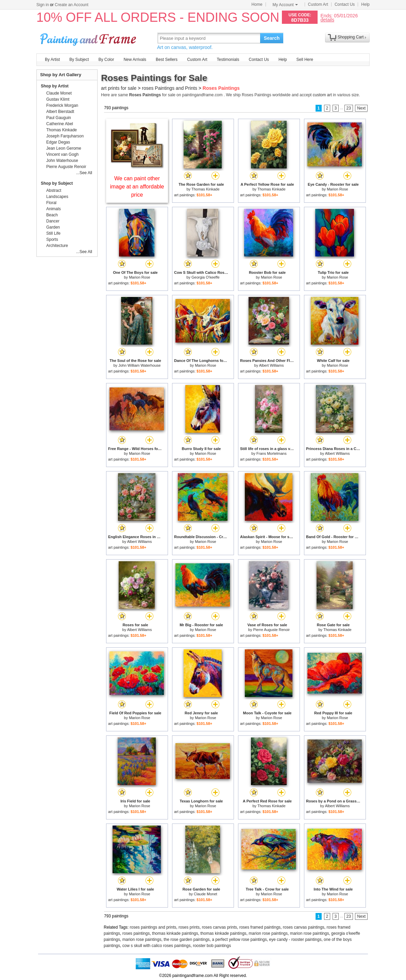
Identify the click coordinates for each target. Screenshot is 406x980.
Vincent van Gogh (62, 154)
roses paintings (136, 933)
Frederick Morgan (62, 105)
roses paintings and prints (153, 927)
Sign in (43, 5)
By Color (106, 60)
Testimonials (228, 60)
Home (257, 4)
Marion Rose (337, 189)
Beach (52, 215)
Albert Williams (272, 365)
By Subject (79, 60)
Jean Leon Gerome (64, 148)
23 (349, 108)
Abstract (54, 190)
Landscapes (57, 197)
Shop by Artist (55, 86)
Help (365, 4)
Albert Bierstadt (60, 112)
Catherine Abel (60, 124)
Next (361, 108)
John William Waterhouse (139, 365)
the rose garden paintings (187, 940)
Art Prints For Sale (89, 38)
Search (272, 38)
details (327, 20)
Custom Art (318, 4)
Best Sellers (167, 60)
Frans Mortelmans (272, 453)
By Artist (52, 60)
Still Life (53, 233)
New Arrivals (135, 60)
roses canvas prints (219, 927)
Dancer (53, 221)
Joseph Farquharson (65, 136)
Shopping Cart (351, 37)
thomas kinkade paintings (175, 933)
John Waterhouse (62, 161)
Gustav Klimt (58, 99)
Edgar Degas (58, 142)
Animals (54, 209)
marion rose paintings (268, 933)
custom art (322, 95)
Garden (53, 227)
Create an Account (72, 5)
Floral (51, 203)
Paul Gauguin (59, 118)
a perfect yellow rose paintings (239, 940)
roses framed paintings (260, 927)
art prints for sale (119, 88)
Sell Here (305, 60)
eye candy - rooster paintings (295, 940)
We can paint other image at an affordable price (137, 187)
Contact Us (345, 4)
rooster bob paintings (212, 946)
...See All (84, 173)
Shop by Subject (57, 183)
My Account (285, 5)
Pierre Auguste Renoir (272, 630)
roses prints (189, 927)
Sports (52, 239)
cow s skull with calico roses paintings (157, 946)
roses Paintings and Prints (170, 88)
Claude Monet (206, 894)
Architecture (57, 246)
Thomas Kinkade (206, 189)
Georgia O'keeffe (206, 277)
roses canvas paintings (304, 927)
